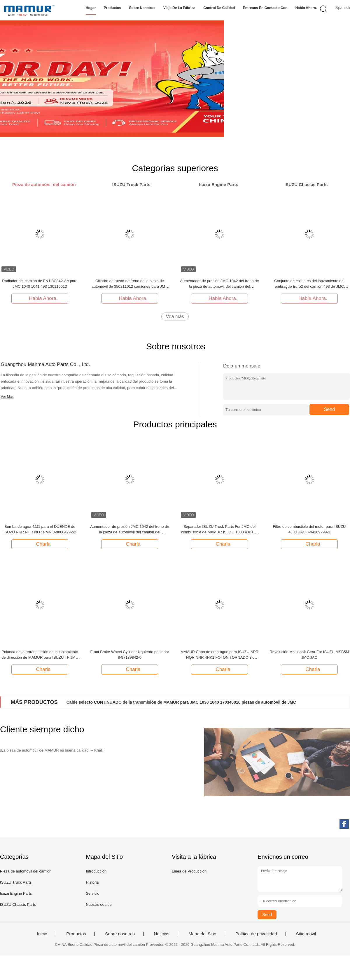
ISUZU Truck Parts (16, 882)
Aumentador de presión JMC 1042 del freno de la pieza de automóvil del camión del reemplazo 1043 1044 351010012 (219, 286)
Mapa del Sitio (202, 934)
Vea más (175, 316)
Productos (112, 8)
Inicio (42, 934)
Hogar (91, 8)
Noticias (161, 934)
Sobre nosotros (142, 8)
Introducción (96, 871)
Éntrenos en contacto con (265, 8)
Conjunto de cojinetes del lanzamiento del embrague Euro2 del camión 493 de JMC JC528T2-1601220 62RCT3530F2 (309, 286)
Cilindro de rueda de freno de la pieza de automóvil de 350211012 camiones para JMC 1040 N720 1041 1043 (130, 286)
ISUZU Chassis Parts (18, 904)
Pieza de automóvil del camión (26, 871)
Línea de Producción (189, 871)
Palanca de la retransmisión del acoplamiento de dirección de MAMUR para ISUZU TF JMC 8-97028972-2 (40, 657)
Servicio (92, 893)
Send (329, 409)
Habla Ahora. (306, 8)
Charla (40, 544)
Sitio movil (306, 934)
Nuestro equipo (99, 904)
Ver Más (7, 397)
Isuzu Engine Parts (16, 893)
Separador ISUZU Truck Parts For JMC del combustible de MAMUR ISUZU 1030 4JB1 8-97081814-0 (220, 532)
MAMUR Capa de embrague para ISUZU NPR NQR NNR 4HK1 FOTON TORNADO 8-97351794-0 (219, 657)
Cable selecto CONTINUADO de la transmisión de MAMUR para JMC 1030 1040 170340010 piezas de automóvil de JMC (181, 702)
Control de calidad (219, 8)
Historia (92, 882)
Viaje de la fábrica (179, 8)
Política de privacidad (256, 934)
